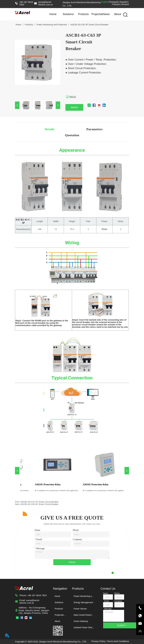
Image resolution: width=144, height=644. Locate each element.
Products (83, 14)
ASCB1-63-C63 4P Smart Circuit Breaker (39, 504)
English (104, 2)
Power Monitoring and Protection (52, 25)
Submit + (122, 625)
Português (114, 2)
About (118, 14)
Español (124, 2)
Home (53, 14)
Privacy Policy (98, 641)
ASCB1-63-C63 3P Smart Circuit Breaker (89, 25)
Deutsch (125, 4)
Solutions (68, 14)
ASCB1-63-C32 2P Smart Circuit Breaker (39, 502)
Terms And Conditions (118, 641)
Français (116, 4)
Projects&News (100, 14)
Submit (72, 562)
